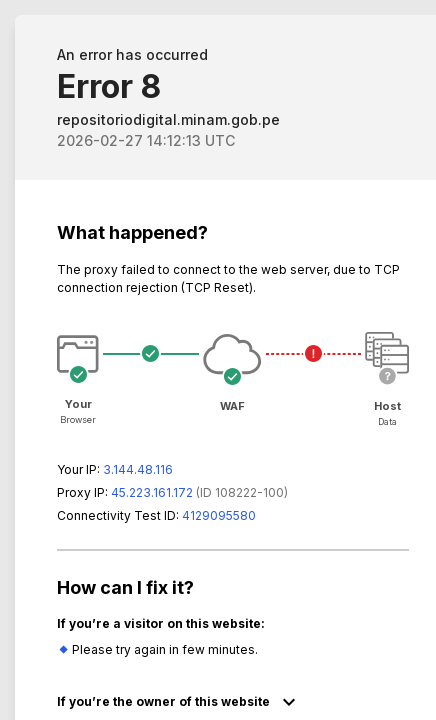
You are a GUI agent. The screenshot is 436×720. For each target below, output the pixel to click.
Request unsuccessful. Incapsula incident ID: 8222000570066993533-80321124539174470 (218, 360)
